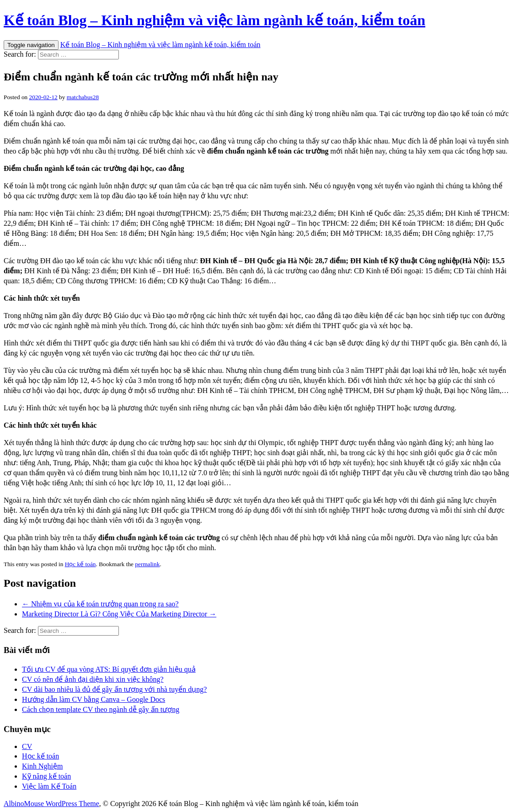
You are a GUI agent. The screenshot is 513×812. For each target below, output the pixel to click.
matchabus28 (83, 97)
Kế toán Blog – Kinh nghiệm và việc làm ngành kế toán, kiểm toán (214, 20)
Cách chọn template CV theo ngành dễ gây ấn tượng (101, 709)
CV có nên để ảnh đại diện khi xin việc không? (93, 679)
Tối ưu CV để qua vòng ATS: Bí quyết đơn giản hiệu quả (109, 669)
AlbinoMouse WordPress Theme (51, 804)
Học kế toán (80, 564)
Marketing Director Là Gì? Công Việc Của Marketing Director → (119, 614)
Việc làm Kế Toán (49, 786)
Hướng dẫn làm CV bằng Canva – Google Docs (94, 699)
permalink (147, 564)
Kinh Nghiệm (42, 766)
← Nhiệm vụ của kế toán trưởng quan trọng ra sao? (100, 604)
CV (27, 746)
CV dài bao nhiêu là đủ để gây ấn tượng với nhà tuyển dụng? (114, 689)
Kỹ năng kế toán (46, 776)
